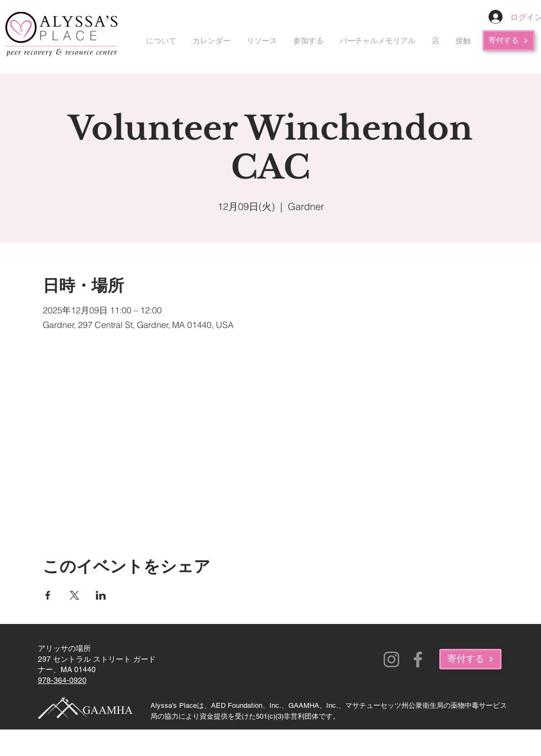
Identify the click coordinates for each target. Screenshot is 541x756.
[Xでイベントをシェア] (74, 595)
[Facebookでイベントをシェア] (48, 595)
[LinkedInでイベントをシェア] (101, 595)
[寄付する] (509, 41)
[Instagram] (391, 659)
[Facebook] (418, 659)
